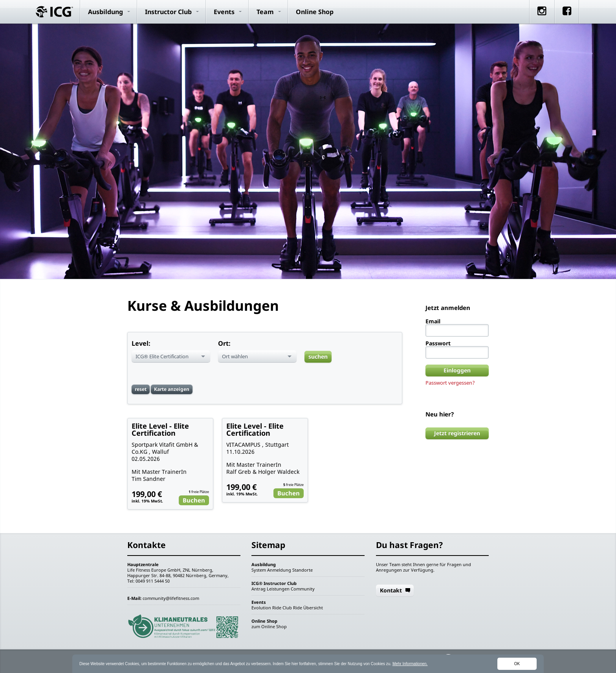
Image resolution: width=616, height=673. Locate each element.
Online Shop (315, 12)
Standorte (302, 570)
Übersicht (313, 608)
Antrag (258, 589)
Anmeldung (279, 570)
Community (303, 589)
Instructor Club (168, 12)
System (259, 570)
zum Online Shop (269, 626)
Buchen (194, 500)
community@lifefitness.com (171, 598)
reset (141, 389)
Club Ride (292, 608)
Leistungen (278, 589)
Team (265, 12)
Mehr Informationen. (410, 664)
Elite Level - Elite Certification (160, 429)
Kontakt (391, 590)
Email (433, 321)
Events (224, 12)
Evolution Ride (266, 608)
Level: (141, 343)
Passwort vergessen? (450, 383)
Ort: (224, 343)
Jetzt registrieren (457, 433)
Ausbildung (105, 12)
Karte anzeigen (172, 389)
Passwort (438, 343)
